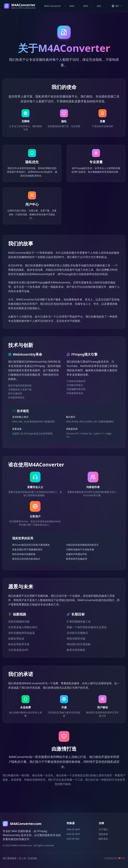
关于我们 (103, 829)
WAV (72, 6)
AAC (99, 6)
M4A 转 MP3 (73, 834)
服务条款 (103, 839)
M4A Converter (52, 6)
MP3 (86, 6)
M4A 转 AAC (73, 839)
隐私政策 (103, 834)
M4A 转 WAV (73, 829)
